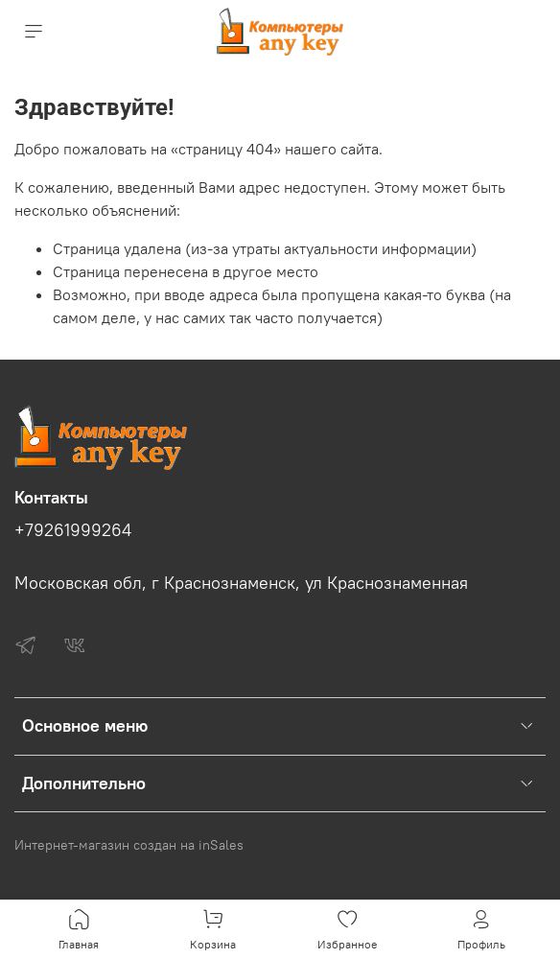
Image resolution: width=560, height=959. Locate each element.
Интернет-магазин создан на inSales (129, 845)
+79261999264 (73, 530)
